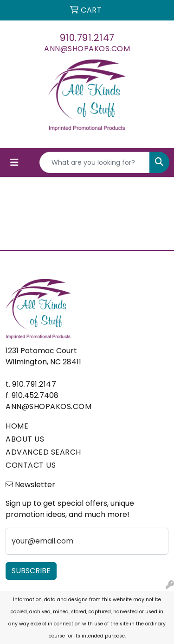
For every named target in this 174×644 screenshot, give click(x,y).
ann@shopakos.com (87, 49)
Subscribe (31, 571)
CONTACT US (31, 465)
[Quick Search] (95, 162)
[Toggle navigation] (14, 162)
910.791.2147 (87, 38)
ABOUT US (25, 439)
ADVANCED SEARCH (43, 452)
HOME (17, 426)
